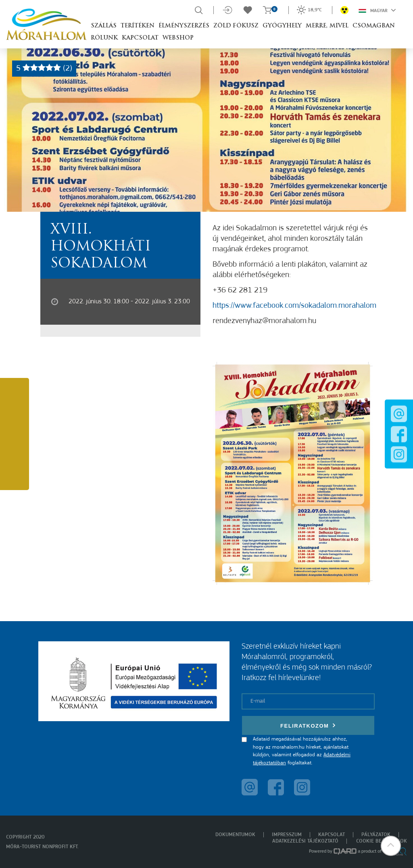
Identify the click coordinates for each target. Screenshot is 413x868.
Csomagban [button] (374, 26)
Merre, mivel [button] (327, 26)
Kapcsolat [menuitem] (332, 835)
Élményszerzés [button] (184, 26)
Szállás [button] (104, 26)
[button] (391, 846)
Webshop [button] (178, 38)
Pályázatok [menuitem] (376, 835)
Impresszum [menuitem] (287, 835)
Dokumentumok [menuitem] (235, 835)
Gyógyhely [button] (282, 26)
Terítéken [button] (138, 26)
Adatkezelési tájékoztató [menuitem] (305, 841)
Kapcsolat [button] (140, 38)
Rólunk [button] (104, 38)
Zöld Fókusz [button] (236, 26)
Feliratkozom (308, 725)
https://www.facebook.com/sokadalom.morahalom (294, 306)
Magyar (377, 10)
